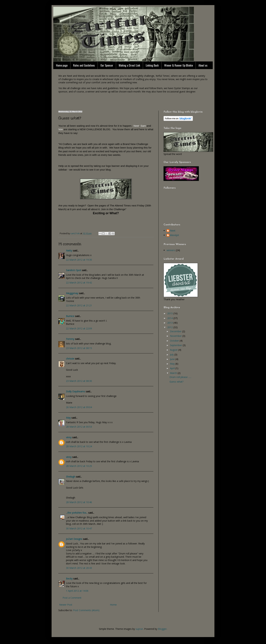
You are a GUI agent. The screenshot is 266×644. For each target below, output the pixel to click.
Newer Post (66, 605)
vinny (69, 437)
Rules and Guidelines (84, 65)
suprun (139, 629)
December (176, 331)
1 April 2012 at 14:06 (77, 591)
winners (171, 250)
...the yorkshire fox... (77, 513)
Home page (62, 65)
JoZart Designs (74, 539)
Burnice (70, 316)
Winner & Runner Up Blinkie (179, 65)
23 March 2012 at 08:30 (79, 381)
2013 (170, 323)
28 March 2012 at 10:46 (79, 502)
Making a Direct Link (129, 65)
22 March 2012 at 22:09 (79, 328)
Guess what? (176, 382)
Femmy (70, 339)
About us (203, 65)
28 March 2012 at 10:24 (79, 446)
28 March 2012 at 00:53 (79, 427)
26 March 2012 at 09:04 (79, 407)
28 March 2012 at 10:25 (79, 466)
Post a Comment (72, 598)
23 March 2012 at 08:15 (79, 348)
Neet (173, 231)
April (173, 368)
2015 (170, 313)
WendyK (174, 235)
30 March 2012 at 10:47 (79, 528)
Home (113, 605)
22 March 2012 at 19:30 (79, 260)
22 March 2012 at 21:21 (79, 305)
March (174, 373)
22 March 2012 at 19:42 (79, 283)
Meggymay (72, 293)
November (176, 336)
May (68, 418)
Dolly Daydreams (75, 391)
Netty (69, 251)
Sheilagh (71, 477)
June (173, 359)
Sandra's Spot (74, 270)
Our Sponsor (107, 65)
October (175, 341)
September (176, 345)
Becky (69, 579)
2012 (170, 327)
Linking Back (152, 65)
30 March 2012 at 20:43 (79, 568)
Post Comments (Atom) (86, 610)
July (172, 355)
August (174, 350)
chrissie (70, 359)
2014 (170, 318)
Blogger (162, 629)
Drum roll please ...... (180, 377)
